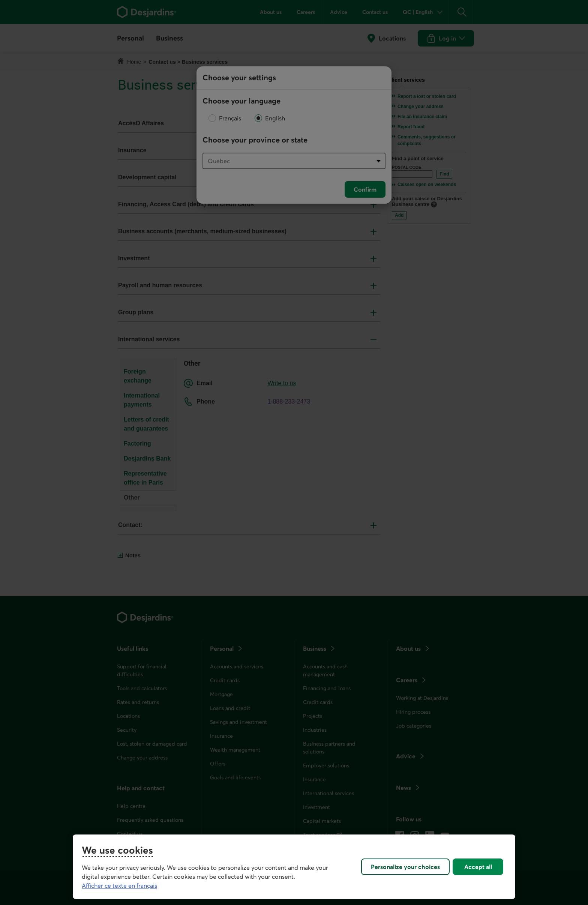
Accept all (478, 867)
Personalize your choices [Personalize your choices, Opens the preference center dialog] (405, 867)
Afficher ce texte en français (119, 885)
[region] (294, 867)
